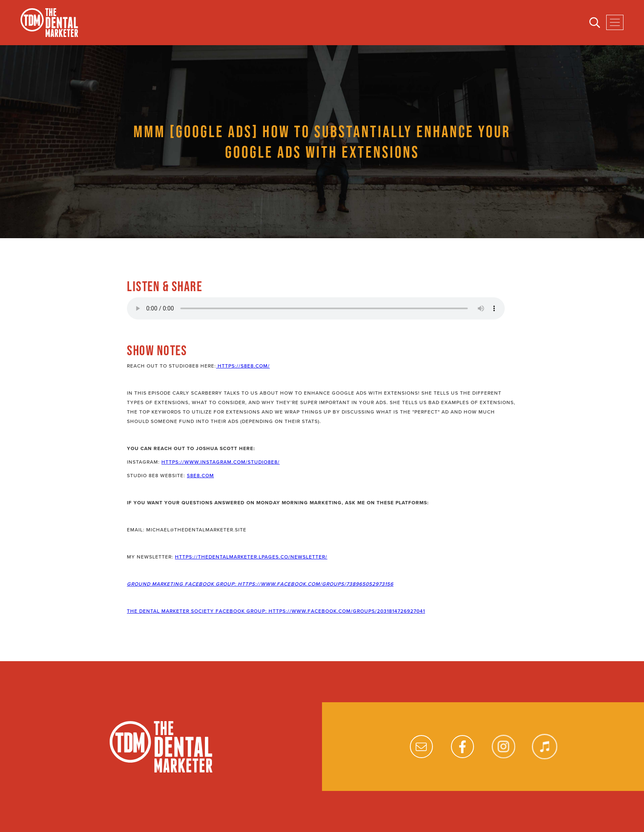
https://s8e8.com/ (243, 366)
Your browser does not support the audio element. (316, 308)
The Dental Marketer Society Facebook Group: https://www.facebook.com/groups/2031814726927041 (276, 611)
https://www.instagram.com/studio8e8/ (221, 462)
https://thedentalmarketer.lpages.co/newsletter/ (251, 557)
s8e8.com (200, 476)
